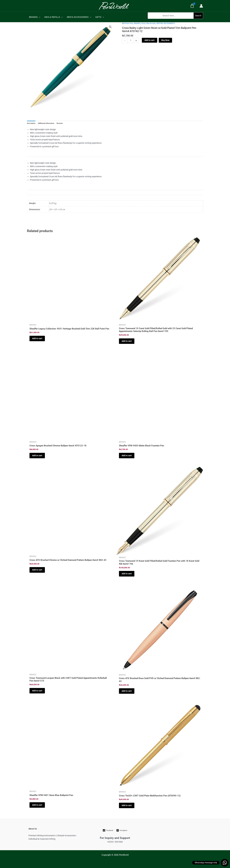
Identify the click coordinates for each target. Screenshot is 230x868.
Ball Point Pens (128, 23)
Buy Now (165, 40)
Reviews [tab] (60, 123)
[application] (39, 17)
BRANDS (35, 17)
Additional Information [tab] (46, 123)
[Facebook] (108, 830)
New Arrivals (151, 23)
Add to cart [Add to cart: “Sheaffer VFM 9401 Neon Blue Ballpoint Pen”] (37, 805)
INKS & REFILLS (54, 17)
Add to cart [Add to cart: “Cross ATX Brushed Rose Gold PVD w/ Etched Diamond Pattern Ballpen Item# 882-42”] (127, 691)
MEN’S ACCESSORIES (79, 17)
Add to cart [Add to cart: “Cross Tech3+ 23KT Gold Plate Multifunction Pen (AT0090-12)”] (127, 805)
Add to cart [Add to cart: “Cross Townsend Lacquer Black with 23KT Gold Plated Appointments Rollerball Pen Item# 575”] (37, 691)
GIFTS (100, 17)
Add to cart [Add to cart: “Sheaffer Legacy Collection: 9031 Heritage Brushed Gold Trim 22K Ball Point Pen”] (37, 338)
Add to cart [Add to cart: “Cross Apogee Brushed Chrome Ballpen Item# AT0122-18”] (37, 455)
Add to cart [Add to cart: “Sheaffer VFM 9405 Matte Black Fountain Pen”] (127, 455)
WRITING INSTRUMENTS (166, 23)
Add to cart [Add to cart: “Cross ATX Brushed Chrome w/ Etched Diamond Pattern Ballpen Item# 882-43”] (37, 570)
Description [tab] (31, 123)
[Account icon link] (201, 6)
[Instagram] (122, 830)
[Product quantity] (130, 40)
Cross (143, 23)
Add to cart (150, 40)
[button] (175, 20)
